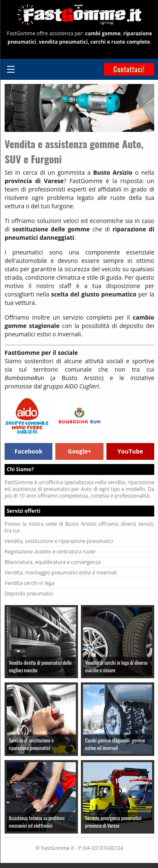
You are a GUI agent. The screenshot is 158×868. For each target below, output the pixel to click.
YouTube (130, 451)
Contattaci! (129, 69)
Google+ (80, 451)
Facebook (29, 451)
